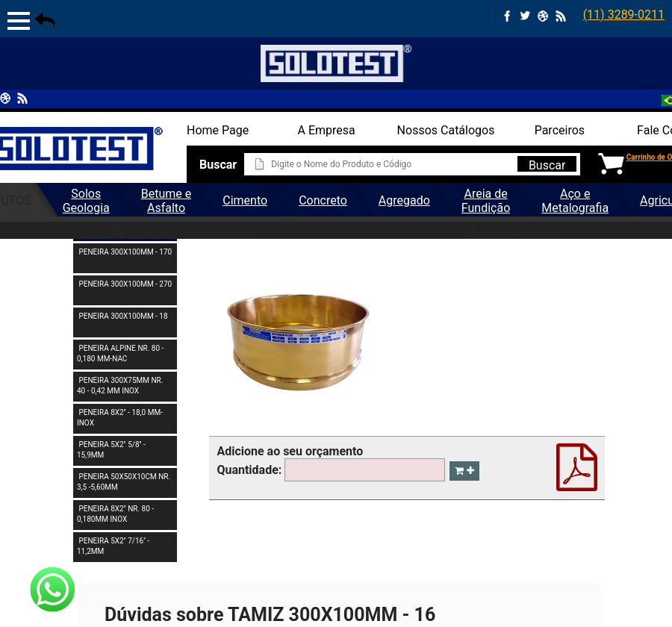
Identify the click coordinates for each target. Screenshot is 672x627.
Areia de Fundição (486, 201)
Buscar (547, 165)
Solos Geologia (86, 201)
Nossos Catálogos (446, 130)
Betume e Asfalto (166, 201)
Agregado (404, 200)
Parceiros (560, 130)
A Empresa (327, 130)
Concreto (323, 200)
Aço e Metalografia (575, 201)
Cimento (245, 200)
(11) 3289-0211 (624, 15)
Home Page (218, 130)
